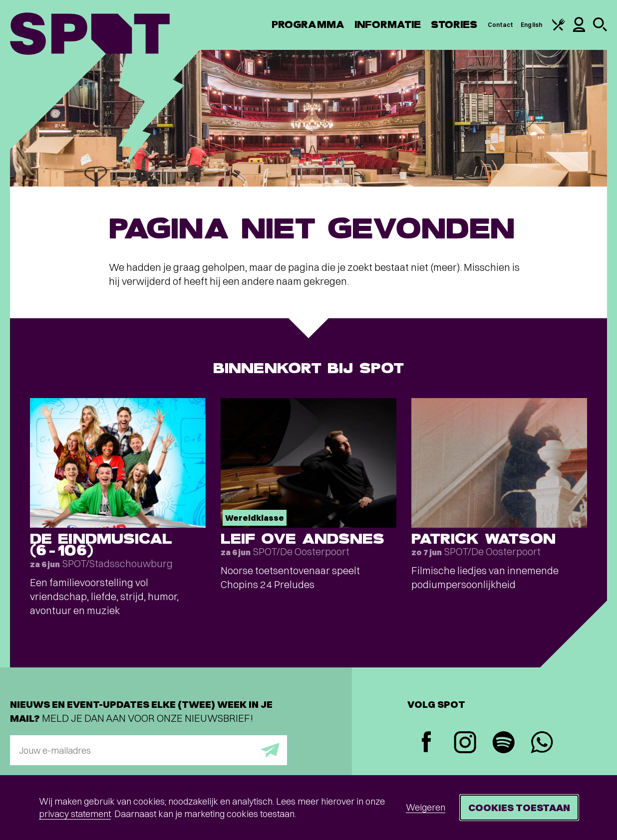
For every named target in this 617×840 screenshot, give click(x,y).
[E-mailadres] (149, 750)
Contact (501, 25)
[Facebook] (427, 743)
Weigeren (426, 807)
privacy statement (75, 814)
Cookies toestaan (519, 807)
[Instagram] (465, 743)
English (531, 25)
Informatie (388, 25)
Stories (454, 25)
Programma (308, 25)
